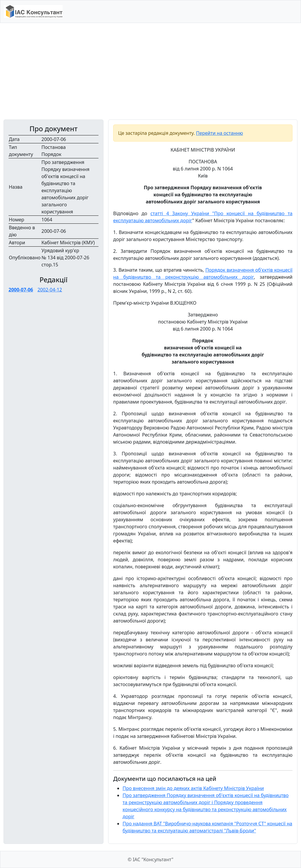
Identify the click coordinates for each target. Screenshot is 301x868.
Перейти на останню (220, 133)
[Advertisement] (150, 71)
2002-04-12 (50, 290)
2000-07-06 (21, 290)
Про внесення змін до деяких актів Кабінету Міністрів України (193, 788)
